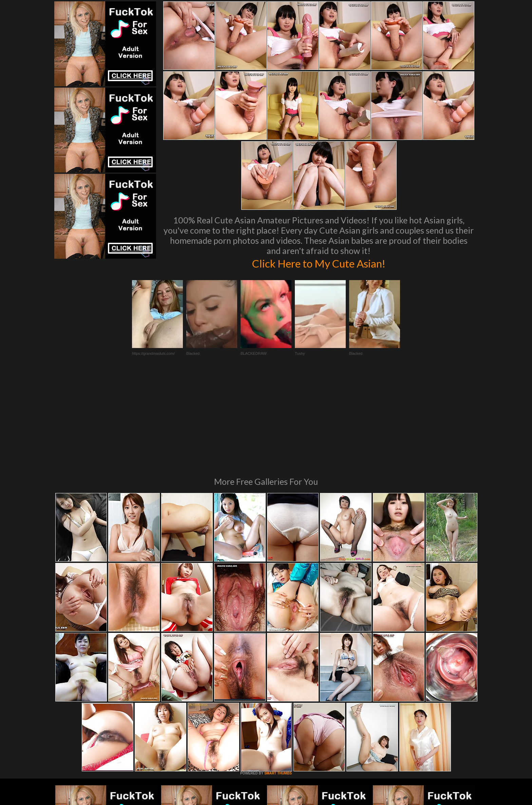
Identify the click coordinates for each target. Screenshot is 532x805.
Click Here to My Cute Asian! (319, 263)
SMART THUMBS (278, 681)
